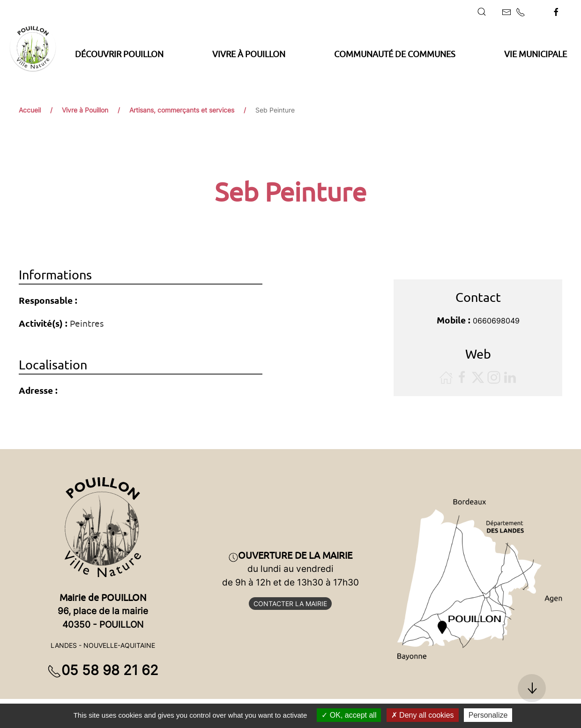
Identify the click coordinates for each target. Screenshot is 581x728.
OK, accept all (349, 715)
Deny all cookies (423, 715)
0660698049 (496, 321)
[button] (482, 12)
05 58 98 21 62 (103, 670)
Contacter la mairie (290, 604)
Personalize (488, 715)
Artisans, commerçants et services (182, 110)
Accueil (30, 110)
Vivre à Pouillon (85, 110)
